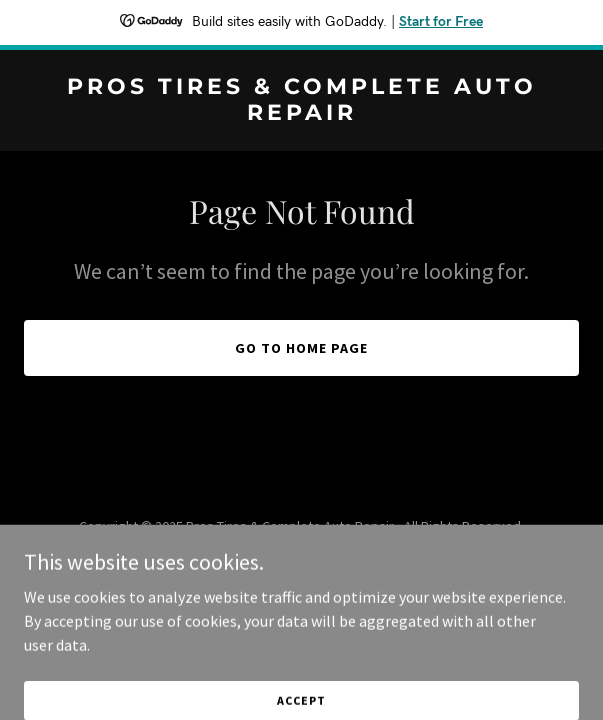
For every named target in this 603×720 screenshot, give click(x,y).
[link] (301, 114)
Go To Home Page (301, 348)
